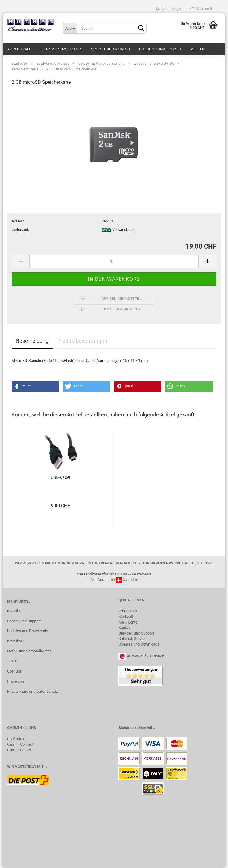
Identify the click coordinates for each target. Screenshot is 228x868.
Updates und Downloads (28, 631)
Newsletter (16, 641)
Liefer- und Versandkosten (29, 651)
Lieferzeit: (20, 229)
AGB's (12, 661)
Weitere (199, 49)
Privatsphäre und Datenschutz (32, 691)
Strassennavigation (62, 49)
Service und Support (24, 621)
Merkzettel (201, 9)
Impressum (17, 681)
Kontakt (14, 611)
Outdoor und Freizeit (160, 49)
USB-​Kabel (60, 477)
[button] (35, 386)
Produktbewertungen (82, 341)
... (155, 728)
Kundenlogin (169, 9)
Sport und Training (111, 49)
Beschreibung (32, 341)
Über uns (15, 671)
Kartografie (20, 49)
